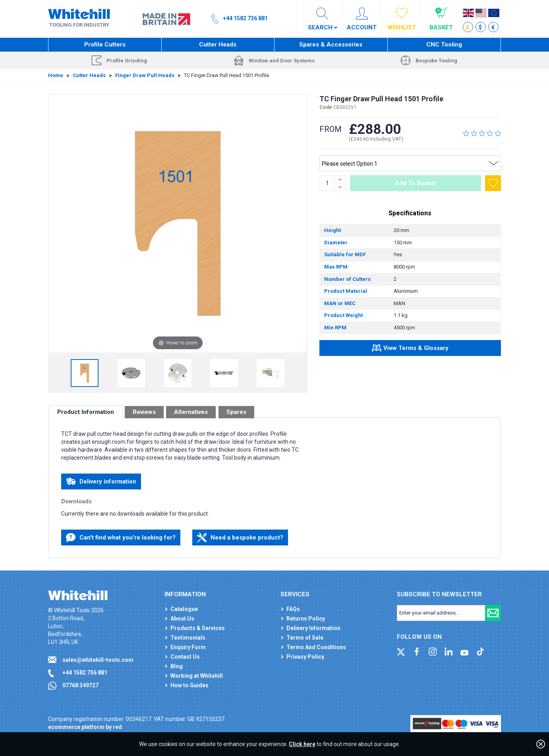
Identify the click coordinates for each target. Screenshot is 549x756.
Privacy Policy (305, 657)
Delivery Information (313, 628)
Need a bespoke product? (240, 538)
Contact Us (185, 657)
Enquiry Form (188, 647)
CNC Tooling (444, 44)
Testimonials (188, 638)
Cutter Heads (218, 44)
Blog (177, 666)
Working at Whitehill (197, 676)
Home (56, 75)
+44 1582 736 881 (85, 673)
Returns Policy (306, 619)
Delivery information (101, 481)
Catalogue (184, 609)
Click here (302, 744)
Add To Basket (415, 183)
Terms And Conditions (316, 647)
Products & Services (198, 628)
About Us (182, 619)
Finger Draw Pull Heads (145, 75)
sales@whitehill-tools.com (98, 660)
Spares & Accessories (331, 44)
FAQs (293, 609)
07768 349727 (80, 685)
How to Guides (189, 685)
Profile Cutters (105, 44)
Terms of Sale (305, 638)
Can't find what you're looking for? (121, 538)
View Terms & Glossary (410, 349)
